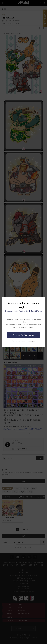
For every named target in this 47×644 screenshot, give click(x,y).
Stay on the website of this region (24, 341)
